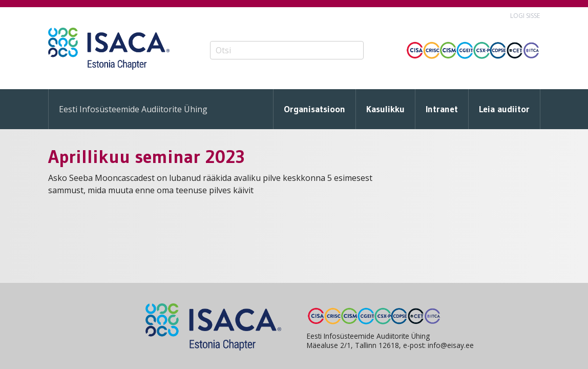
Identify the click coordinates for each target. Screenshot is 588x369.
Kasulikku (385, 109)
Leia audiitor (504, 109)
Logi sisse (525, 16)
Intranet (442, 109)
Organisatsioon (314, 109)
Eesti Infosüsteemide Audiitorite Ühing (133, 109)
